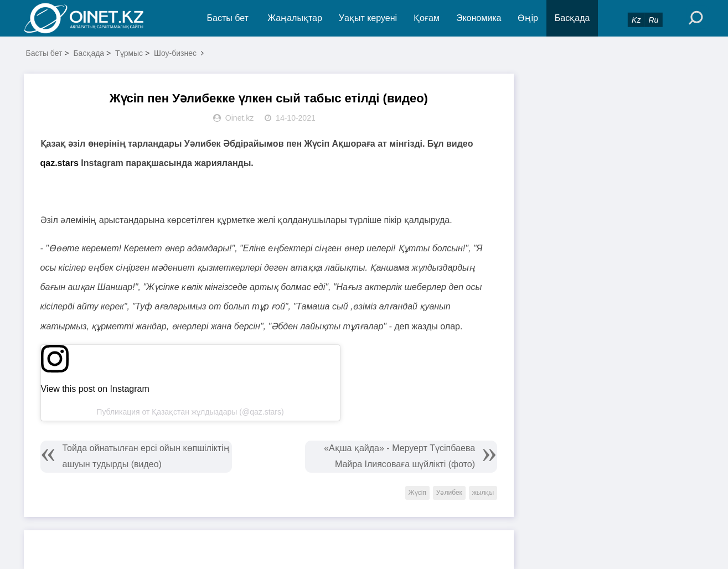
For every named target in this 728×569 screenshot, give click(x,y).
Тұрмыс (129, 53)
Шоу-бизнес (175, 53)
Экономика (479, 18)
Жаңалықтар (295, 18)
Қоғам (427, 18)
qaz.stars (60, 163)
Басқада (572, 18)
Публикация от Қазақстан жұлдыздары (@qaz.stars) (190, 412)
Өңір (528, 18)
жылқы (483, 493)
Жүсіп (417, 493)
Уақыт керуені (368, 18)
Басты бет (228, 18)
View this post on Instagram (95, 389)
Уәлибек (449, 493)
